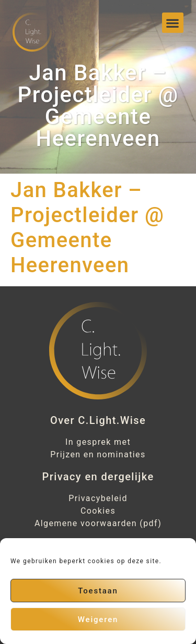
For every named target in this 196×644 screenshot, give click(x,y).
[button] (172, 23)
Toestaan (98, 591)
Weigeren (98, 619)
